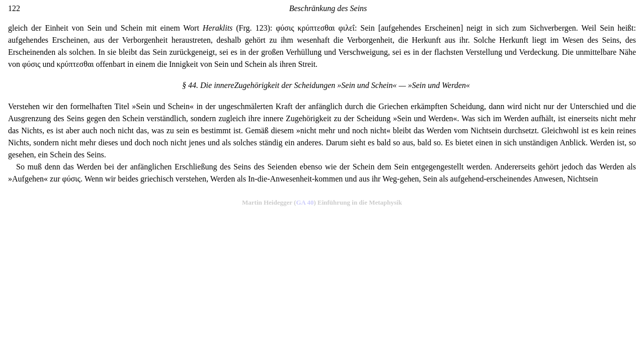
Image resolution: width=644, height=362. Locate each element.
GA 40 (305, 202)
